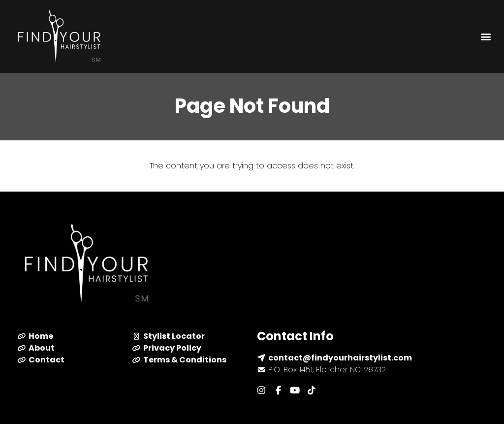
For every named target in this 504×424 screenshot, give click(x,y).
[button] (486, 37)
